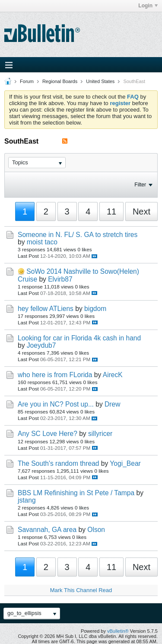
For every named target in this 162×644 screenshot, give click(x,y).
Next (141, 211)
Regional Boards (60, 81)
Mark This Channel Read (81, 590)
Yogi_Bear (125, 463)
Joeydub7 (41, 345)
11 (111, 211)
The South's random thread (58, 463)
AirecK (113, 375)
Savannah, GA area (47, 530)
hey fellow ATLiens (46, 309)
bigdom (95, 309)
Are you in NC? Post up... (56, 404)
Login (148, 6)
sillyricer (100, 434)
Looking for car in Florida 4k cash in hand (79, 338)
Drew (112, 404)
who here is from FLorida (55, 375)
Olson (96, 530)
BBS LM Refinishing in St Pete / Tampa (76, 493)
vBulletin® (118, 631)
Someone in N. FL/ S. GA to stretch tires (78, 235)
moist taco (42, 242)
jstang (27, 500)
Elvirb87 (60, 279)
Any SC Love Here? (48, 434)
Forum (27, 81)
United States (100, 81)
